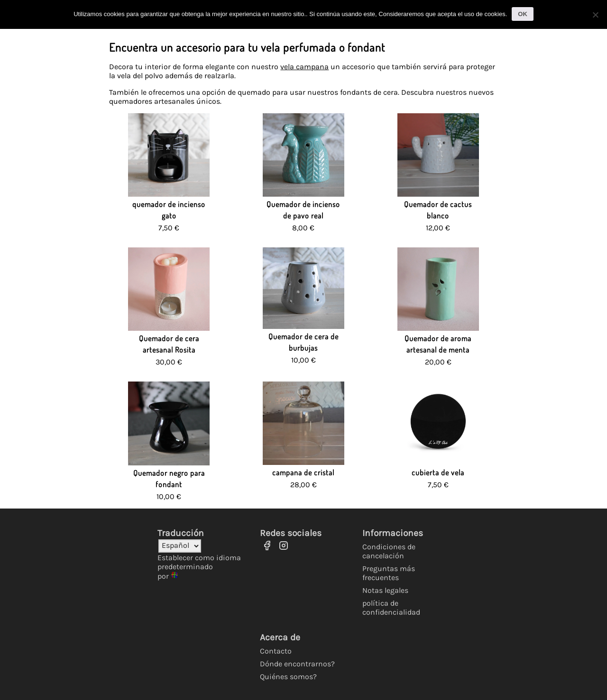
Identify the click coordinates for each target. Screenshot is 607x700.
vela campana (304, 67)
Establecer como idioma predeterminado (199, 562)
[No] (595, 15)
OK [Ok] (523, 14)
